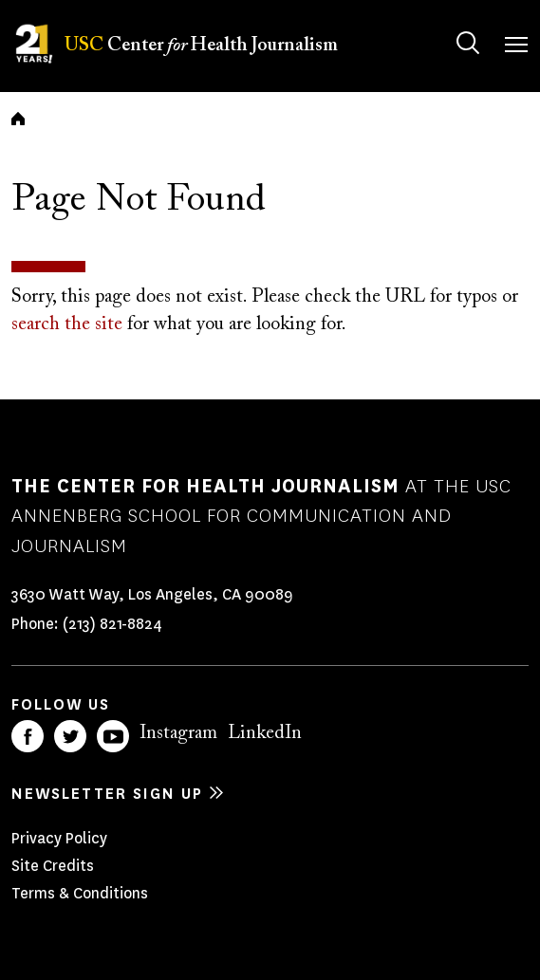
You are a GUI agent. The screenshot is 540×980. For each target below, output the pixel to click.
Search (449, 24)
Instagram (178, 733)
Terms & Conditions (80, 893)
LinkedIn (265, 733)
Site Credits (53, 866)
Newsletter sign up (107, 794)
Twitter (70, 736)
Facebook (28, 736)
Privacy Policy (59, 838)
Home (18, 119)
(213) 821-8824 (112, 624)
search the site (67, 324)
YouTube (113, 736)
